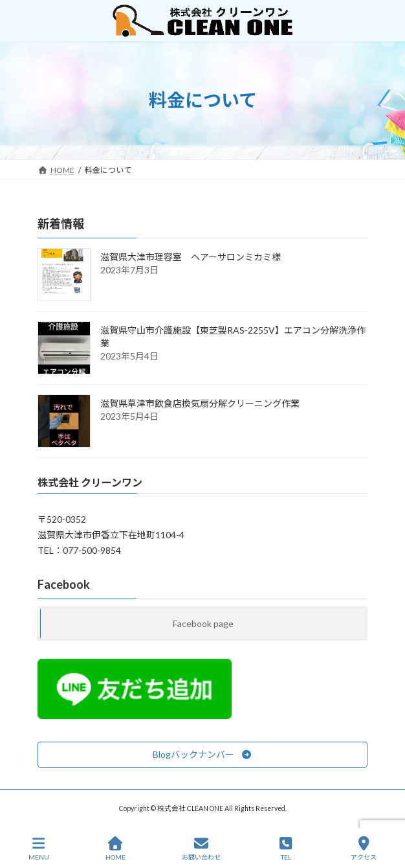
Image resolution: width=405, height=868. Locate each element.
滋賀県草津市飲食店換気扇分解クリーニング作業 (200, 403)
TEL (286, 849)
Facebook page (203, 623)
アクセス (364, 849)
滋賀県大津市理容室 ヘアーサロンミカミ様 (191, 257)
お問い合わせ (201, 849)
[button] (202, 755)
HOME (115, 849)
